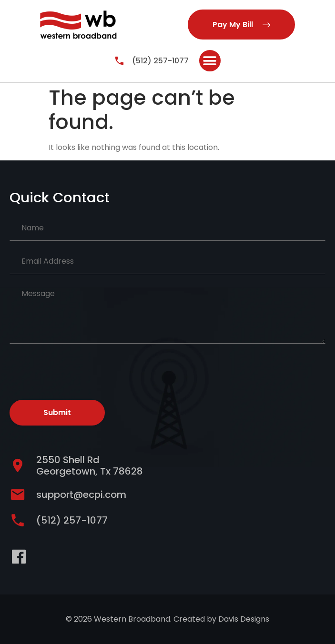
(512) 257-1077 (160, 61)
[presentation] (82, 370)
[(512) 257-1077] (119, 61)
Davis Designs (244, 619)
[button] (210, 61)
